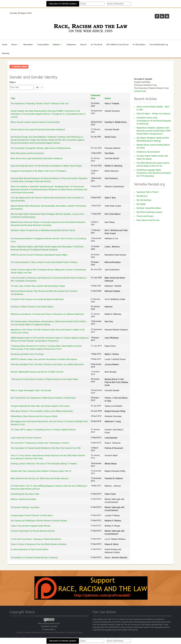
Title (13, 98)
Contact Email (140, 91)
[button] (15, 45)
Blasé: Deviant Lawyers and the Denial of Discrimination (35, 122)
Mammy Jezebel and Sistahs (24, 499)
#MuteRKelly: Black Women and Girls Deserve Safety (34, 416)
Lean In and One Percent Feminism (26, 438)
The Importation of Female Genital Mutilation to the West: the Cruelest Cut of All (46, 448)
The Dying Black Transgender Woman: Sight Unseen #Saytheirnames (41, 148)
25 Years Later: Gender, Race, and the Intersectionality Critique (38, 286)
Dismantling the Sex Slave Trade (25, 494)
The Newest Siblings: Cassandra (25, 507)
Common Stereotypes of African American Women (33, 531)
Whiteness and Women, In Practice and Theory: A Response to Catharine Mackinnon (47, 314)
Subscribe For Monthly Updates (63, 4)
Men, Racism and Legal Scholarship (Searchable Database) (37, 158)
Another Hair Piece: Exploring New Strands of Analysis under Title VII (41, 471)
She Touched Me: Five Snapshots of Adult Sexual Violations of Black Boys (43, 398)
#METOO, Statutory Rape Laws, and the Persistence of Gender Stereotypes (44, 359)
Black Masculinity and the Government (27, 153)
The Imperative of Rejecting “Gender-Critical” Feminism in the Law (40, 104)
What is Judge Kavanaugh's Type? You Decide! (31, 390)
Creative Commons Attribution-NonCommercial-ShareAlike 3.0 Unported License (49, 632)
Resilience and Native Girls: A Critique (27, 354)
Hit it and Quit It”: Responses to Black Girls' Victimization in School (40, 443)
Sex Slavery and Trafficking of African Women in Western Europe (39, 521)
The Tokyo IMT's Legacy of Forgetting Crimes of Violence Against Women (43, 430)
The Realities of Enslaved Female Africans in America (34, 558)
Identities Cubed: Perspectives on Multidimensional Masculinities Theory (43, 230)
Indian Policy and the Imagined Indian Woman (31, 526)
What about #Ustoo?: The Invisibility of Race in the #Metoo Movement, (42, 411)
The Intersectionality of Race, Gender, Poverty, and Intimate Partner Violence (44, 262)
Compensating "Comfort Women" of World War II (32, 515)
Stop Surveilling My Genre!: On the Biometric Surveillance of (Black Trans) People (46, 166)
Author (108, 98)
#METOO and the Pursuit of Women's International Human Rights (39, 255)
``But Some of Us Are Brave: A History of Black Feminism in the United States (45, 379)
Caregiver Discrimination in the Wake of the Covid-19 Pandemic (39, 171)
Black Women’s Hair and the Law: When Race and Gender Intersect (40, 478)
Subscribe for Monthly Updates (63, 641)
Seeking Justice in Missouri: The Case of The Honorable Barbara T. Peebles (44, 464)
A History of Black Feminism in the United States (32, 307)
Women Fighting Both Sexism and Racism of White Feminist (37, 372)
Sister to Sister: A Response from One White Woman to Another (39, 544)
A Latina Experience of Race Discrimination (30, 549)
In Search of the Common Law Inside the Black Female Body (37, 299)
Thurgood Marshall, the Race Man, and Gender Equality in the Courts (40, 406)
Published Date (96, 97)
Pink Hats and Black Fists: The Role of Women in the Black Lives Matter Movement (47, 364)
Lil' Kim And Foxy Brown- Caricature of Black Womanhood (36, 539)
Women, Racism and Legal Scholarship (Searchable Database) (38, 130)
